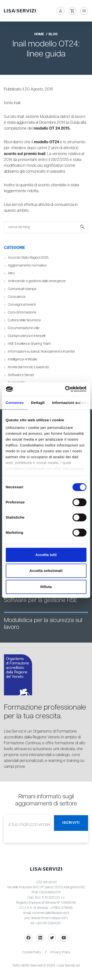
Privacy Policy (60, 952)
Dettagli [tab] (38, 403)
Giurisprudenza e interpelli (26, 336)
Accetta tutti (46, 555)
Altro (11, 273)
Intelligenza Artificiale (22, 359)
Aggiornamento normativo (27, 266)
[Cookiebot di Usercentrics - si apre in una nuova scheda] (66, 389)
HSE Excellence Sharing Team (29, 344)
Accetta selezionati (46, 571)
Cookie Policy (32, 952)
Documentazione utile (24, 328)
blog (53, 34)
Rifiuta (46, 587)
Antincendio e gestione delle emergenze (37, 281)
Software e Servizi (21, 375)
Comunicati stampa (22, 289)
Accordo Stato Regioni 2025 (28, 258)
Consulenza (17, 297)
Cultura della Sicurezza (24, 320)
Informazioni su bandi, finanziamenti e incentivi (41, 352)
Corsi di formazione (22, 312)
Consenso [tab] (15, 403)
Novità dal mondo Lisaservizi (28, 367)
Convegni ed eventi (22, 305)
